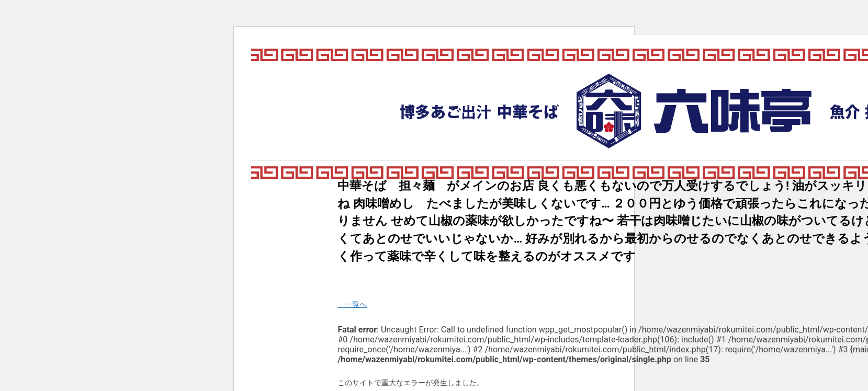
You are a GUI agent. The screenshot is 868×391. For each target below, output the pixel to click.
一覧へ (352, 304)
